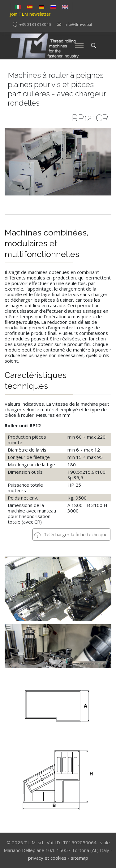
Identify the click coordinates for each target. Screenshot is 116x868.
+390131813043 (35, 24)
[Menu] (79, 46)
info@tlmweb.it (78, 24)
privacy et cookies (47, 858)
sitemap (79, 858)
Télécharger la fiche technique (71, 534)
